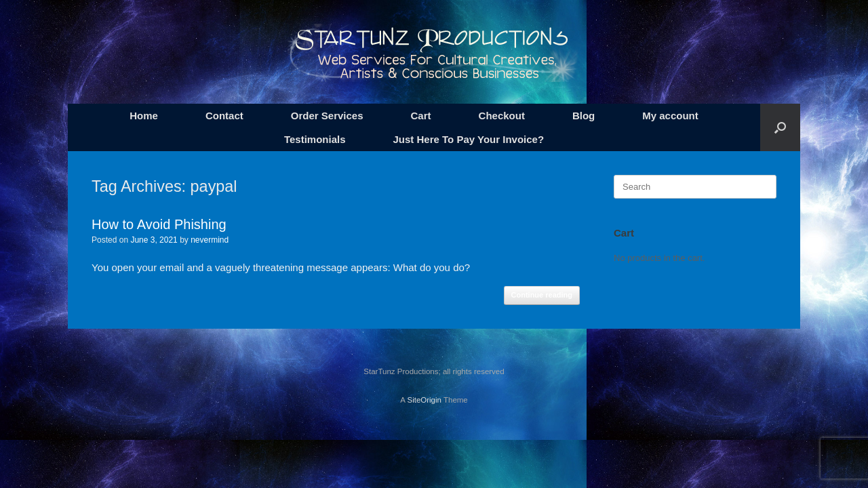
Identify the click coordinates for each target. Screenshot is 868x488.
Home (144, 116)
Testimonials (315, 139)
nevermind (210, 240)
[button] (780, 127)
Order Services (327, 116)
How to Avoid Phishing (159, 224)
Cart (421, 116)
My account (670, 116)
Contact (224, 116)
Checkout (502, 116)
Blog (584, 116)
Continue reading (542, 295)
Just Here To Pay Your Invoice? (469, 139)
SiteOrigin (424, 400)
